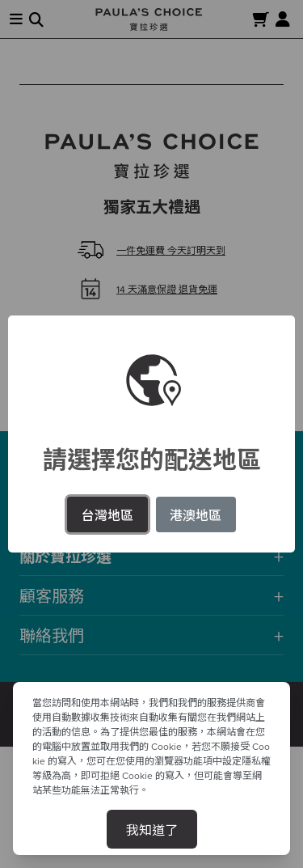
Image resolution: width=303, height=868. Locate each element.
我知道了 (152, 829)
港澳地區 (196, 514)
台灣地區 (107, 514)
